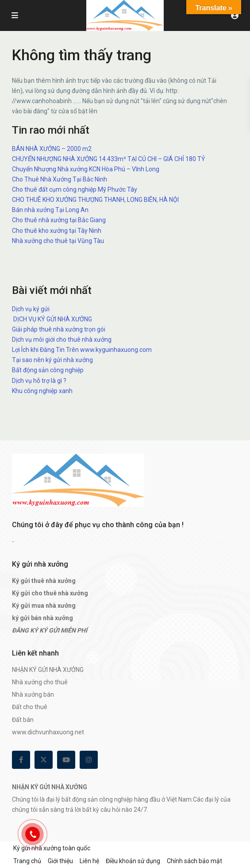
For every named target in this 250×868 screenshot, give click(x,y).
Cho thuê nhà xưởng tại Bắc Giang (59, 220)
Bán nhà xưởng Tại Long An (50, 210)
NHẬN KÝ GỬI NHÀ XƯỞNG (48, 670)
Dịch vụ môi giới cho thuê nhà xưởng (62, 339)
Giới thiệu (60, 861)
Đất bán (23, 720)
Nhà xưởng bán (33, 694)
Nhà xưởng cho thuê (40, 682)
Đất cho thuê (30, 707)
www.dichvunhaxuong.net (48, 732)
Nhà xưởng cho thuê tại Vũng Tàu (58, 241)
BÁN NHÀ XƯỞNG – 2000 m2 (52, 149)
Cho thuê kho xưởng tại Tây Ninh (57, 231)
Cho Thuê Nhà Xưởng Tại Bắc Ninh (60, 179)
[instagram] (89, 760)
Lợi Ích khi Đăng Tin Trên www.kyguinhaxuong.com (82, 350)
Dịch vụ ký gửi (31, 309)
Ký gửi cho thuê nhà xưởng (50, 593)
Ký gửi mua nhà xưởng (44, 606)
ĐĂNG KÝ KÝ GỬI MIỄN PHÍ (50, 630)
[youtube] (66, 760)
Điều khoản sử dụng (133, 861)
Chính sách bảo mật (194, 861)
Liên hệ (89, 861)
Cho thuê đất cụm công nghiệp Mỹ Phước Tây (75, 189)
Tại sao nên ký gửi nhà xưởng (52, 360)
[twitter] (44, 760)
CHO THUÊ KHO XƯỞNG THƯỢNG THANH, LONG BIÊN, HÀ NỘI (95, 200)
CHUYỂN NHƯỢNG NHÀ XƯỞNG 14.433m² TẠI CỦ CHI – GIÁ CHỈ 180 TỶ (108, 159)
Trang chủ (27, 861)
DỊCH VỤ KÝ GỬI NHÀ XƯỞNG (52, 319)
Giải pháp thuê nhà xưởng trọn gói (59, 329)
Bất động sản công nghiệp (48, 370)
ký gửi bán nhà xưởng (42, 618)
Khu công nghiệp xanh (42, 391)
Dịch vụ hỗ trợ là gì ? (39, 381)
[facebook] (21, 760)
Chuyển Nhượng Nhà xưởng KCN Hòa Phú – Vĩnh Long (86, 169)
